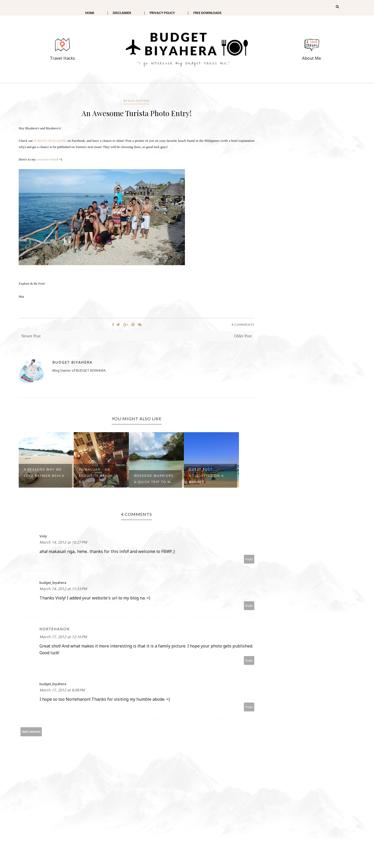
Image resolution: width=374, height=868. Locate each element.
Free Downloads (207, 13)
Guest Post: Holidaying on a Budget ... (206, 476)
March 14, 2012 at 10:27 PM (63, 542)
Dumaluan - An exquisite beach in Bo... (99, 476)
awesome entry (47, 159)
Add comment (31, 732)
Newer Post (31, 336)
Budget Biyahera (72, 362)
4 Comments (243, 325)
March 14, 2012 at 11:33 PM (63, 589)
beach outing (136, 101)
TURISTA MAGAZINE (50, 141)
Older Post (243, 336)
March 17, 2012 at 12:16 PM (63, 637)
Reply (249, 559)
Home (90, 13)
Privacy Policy (162, 13)
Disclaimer (122, 13)
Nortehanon (55, 629)
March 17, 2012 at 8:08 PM (62, 690)
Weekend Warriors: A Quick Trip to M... (154, 479)
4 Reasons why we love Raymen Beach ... (44, 476)
